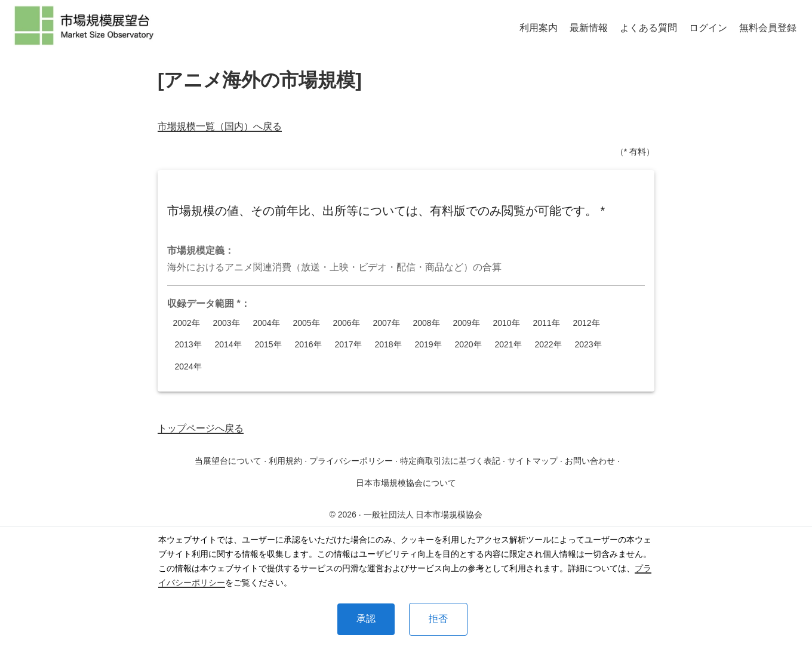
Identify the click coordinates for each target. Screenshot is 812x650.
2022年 (548, 345)
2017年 (348, 345)
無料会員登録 (768, 28)
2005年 (306, 323)
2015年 (268, 345)
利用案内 (539, 28)
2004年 (266, 323)
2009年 (466, 323)
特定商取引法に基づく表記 (450, 461)
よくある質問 (648, 28)
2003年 (226, 323)
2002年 (186, 323)
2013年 (188, 345)
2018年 (388, 345)
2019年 (428, 345)
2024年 (188, 367)
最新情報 (589, 28)
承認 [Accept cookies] (366, 619)
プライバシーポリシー (351, 461)
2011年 (546, 323)
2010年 (506, 323)
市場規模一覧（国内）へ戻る (220, 126)
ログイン (708, 28)
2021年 (508, 345)
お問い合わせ (590, 461)
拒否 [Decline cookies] (438, 619)
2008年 (426, 323)
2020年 (468, 345)
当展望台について (228, 461)
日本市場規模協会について (406, 483)
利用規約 (285, 461)
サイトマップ (533, 461)
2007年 (386, 323)
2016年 (308, 345)
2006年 (346, 323)
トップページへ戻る (201, 428)
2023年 (588, 345)
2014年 (228, 345)
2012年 (586, 323)
